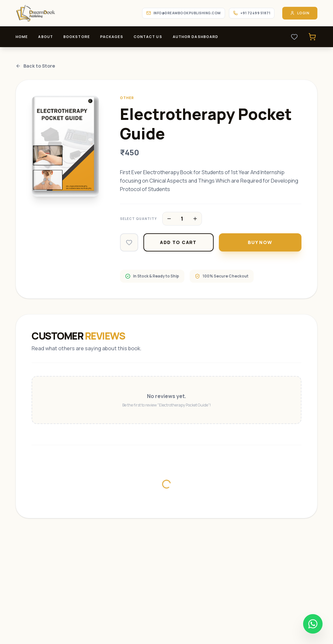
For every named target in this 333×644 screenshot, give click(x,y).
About (46, 37)
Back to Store (35, 66)
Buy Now (260, 242)
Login (300, 13)
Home (22, 37)
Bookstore (77, 37)
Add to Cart (178, 242)
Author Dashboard (196, 37)
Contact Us (148, 37)
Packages (112, 37)
